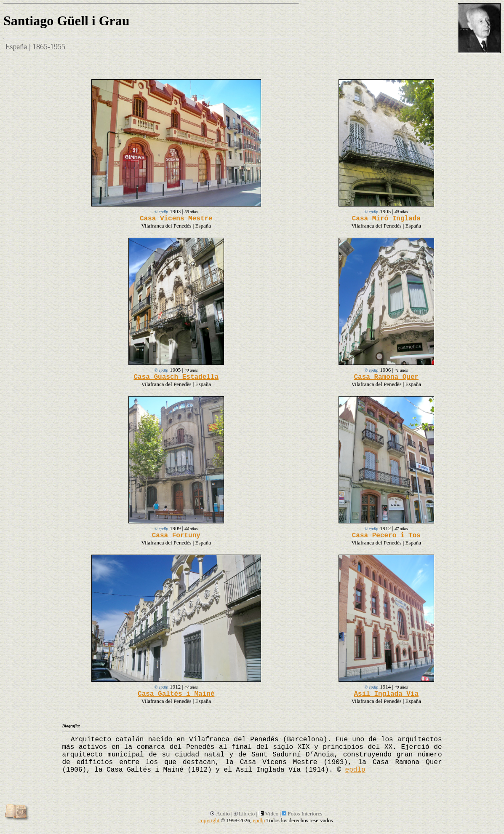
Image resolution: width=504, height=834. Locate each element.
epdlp (355, 770)
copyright (209, 820)
